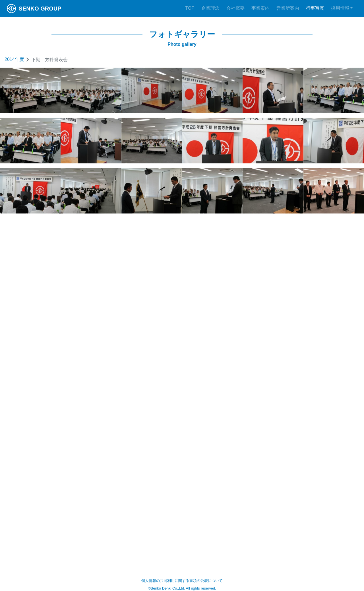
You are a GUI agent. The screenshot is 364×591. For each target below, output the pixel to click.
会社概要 (235, 8)
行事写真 (315, 8)
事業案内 (260, 8)
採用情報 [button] (340, 8)
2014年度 (14, 59)
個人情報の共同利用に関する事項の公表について (182, 581)
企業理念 (210, 8)
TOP (190, 8)
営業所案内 (288, 8)
